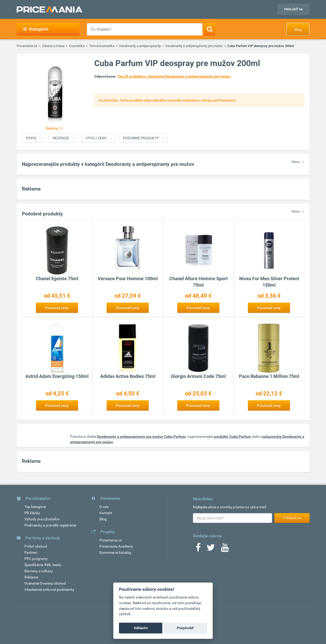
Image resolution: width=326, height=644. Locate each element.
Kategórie (36, 29)
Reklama (31, 577)
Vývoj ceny (96, 138)
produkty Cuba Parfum (232, 437)
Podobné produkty (141, 138)
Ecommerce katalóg (115, 552)
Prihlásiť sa (293, 9)
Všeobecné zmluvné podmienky (49, 589)
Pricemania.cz (111, 540)
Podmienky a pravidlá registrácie (50, 525)
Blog (298, 30)
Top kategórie (35, 507)
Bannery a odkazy (39, 571)
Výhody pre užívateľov (42, 519)
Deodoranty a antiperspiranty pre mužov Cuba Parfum (141, 437)
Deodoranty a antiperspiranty (140, 46)
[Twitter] (211, 549)
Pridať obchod (36, 546)
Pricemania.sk (27, 46)
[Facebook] (198, 549)
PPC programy (36, 559)
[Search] (210, 29)
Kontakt (106, 513)
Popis (31, 138)
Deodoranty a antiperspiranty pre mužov (194, 46)
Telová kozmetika (102, 46)
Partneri (31, 552)
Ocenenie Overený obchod (45, 583)
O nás (104, 507)
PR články (32, 513)
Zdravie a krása (53, 46)
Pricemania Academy (116, 546)
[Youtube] (225, 549)
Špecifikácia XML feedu (43, 565)
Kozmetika (77, 46)
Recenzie (61, 138)
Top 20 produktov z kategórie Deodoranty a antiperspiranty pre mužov (174, 76)
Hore (295, 162)
